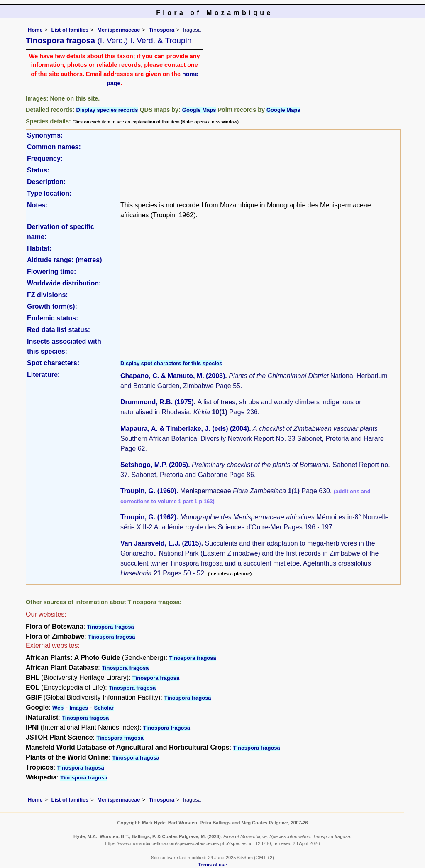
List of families (70, 30)
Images (79, 708)
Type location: (49, 193)
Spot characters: (53, 363)
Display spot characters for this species (171, 363)
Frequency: (45, 159)
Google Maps (199, 110)
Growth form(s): (52, 306)
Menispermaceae (118, 30)
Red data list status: (59, 330)
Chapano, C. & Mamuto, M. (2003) (173, 376)
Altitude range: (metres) (64, 260)
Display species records (107, 110)
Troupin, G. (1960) (148, 491)
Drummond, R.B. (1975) (157, 402)
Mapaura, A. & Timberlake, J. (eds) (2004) (185, 429)
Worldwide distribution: (64, 283)
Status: (38, 170)
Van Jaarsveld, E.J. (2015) (161, 543)
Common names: (54, 147)
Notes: (37, 205)
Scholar (104, 708)
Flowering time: (51, 272)
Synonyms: (45, 135)
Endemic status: (53, 318)
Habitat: (39, 248)
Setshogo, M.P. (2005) (154, 465)
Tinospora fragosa (111, 627)
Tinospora (161, 30)
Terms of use (213, 865)
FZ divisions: (48, 295)
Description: (46, 182)
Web (58, 708)
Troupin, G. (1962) (148, 517)
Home (35, 30)
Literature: (43, 375)
